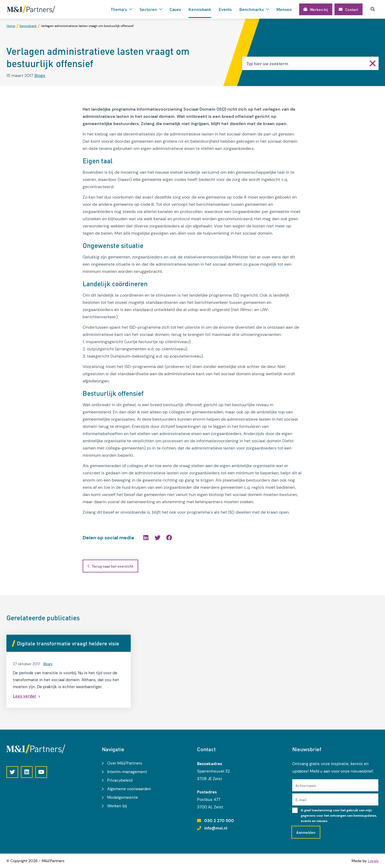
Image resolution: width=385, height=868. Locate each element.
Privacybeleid (120, 780)
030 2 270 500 (219, 821)
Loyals (373, 861)
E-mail (301, 800)
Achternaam (306, 785)
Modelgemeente (123, 797)
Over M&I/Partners (125, 763)
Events (225, 9)
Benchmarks (252, 9)
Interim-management (127, 772)
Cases (175, 9)
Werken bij (117, 806)
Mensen (284, 9)
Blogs (40, 75)
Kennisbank (200, 9)
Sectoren (148, 9)
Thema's (119, 9)
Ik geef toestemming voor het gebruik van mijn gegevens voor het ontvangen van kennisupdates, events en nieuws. (339, 816)
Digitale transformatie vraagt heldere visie (68, 643)
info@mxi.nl (216, 828)
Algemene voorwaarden (129, 789)
